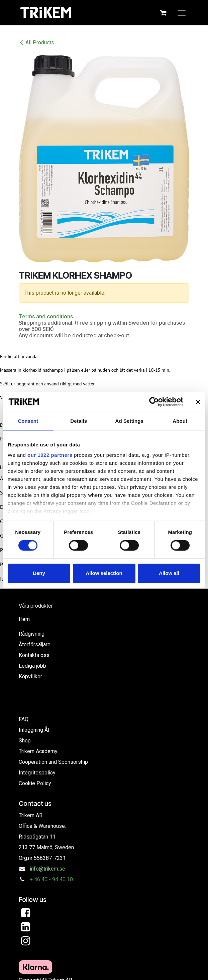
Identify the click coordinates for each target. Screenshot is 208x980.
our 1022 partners (50, 455)
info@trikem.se (47, 869)
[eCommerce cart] (163, 13)
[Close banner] (198, 402)
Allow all (169, 573)
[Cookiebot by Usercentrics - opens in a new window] (154, 402)
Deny (39, 573)
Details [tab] (79, 421)
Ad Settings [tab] (129, 421)
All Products (36, 43)
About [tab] (180, 421)
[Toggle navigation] (182, 13)
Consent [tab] (28, 421)
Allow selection (104, 573)
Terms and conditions (46, 316)
